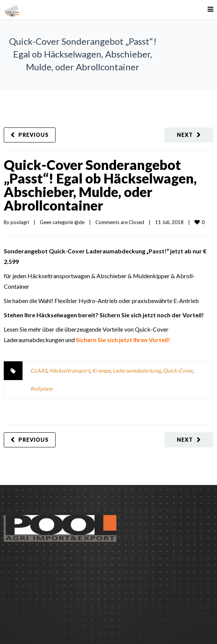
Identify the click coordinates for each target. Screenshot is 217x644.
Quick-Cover (178, 370)
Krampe (101, 370)
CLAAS (39, 370)
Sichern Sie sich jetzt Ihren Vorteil (122, 340)
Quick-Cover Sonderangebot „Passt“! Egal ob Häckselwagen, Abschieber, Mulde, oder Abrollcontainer (100, 185)
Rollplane (41, 389)
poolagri (20, 222)
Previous (34, 135)
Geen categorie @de (62, 222)
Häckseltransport (69, 370)
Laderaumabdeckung (137, 370)
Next (185, 135)
